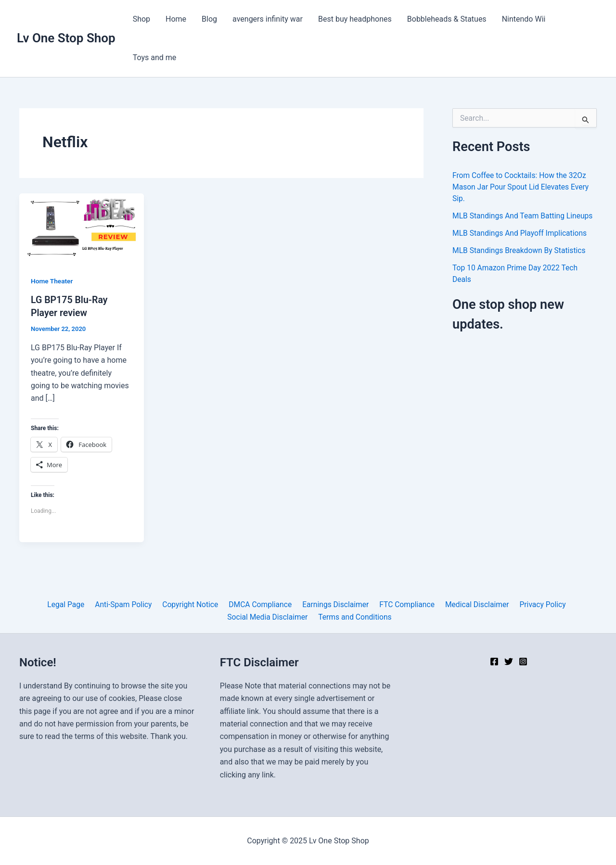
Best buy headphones (355, 19)
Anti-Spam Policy (126, 604)
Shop (141, 19)
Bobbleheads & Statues (447, 19)
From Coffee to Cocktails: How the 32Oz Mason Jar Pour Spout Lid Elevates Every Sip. (522, 187)
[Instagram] (523, 661)
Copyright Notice (192, 604)
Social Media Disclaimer (268, 617)
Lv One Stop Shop (66, 38)
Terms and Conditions (355, 617)
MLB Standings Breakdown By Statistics (520, 250)
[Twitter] (509, 661)
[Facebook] (494, 661)
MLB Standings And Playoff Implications (521, 233)
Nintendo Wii (524, 19)
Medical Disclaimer (473, 604)
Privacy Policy (537, 604)
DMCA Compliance (260, 604)
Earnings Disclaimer (334, 604)
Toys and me (155, 57)
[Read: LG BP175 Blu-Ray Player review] (82, 228)
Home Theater (52, 281)
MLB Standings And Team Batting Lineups (524, 216)
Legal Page (71, 604)
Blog (209, 19)
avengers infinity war (268, 19)
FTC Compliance (404, 604)
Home (176, 19)
